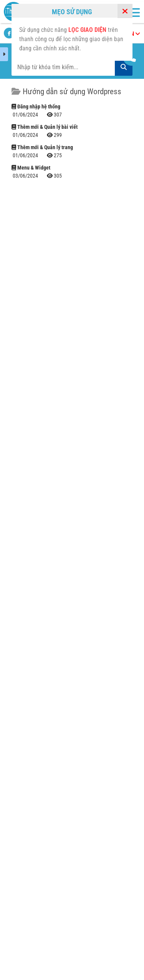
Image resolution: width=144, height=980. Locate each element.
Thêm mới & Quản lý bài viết (45, 127)
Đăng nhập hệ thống (36, 106)
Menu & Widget (31, 168)
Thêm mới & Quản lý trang (42, 147)
